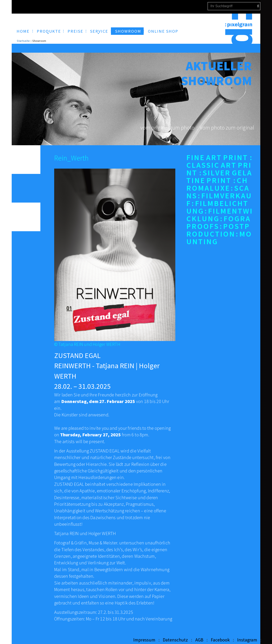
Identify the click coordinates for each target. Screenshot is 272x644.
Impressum (144, 640)
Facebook (220, 640)
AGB (199, 640)
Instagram (247, 640)
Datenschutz (175, 640)
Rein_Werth (71, 158)
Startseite (23, 41)
